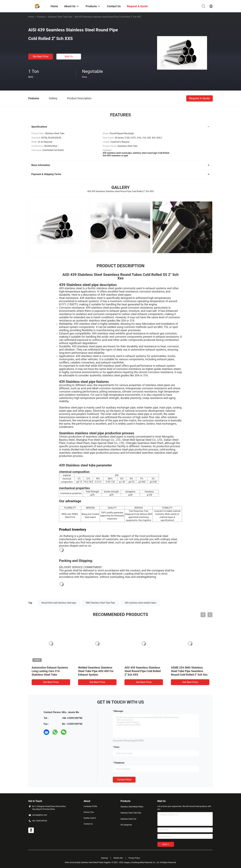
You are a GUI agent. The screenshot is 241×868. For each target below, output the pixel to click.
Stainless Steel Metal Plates (132, 807)
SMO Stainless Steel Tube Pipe (100, 603)
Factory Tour (89, 812)
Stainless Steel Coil (128, 819)
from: (117, 747)
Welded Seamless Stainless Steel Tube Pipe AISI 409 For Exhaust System (96, 671)
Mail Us (69, 56)
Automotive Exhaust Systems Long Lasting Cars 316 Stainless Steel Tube (50, 671)
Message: (119, 711)
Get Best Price (41, 56)
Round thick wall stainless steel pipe (59, 603)
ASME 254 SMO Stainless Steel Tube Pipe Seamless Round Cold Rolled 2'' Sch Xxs (189, 671)
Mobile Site (118, 858)
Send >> (166, 844)
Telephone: (119, 763)
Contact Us (88, 824)
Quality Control (90, 818)
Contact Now (124, 780)
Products (41, 17)
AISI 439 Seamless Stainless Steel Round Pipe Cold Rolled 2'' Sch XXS (143, 671)
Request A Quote (200, 98)
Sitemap (105, 858)
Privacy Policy (134, 858)
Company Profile (90, 806)
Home (31, 17)
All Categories (126, 825)
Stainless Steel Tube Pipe (60, 17)
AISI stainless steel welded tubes (140, 603)
